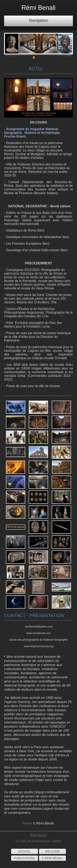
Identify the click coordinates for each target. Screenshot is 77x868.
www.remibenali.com (38, 633)
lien (41, 230)
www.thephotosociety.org (39, 646)
